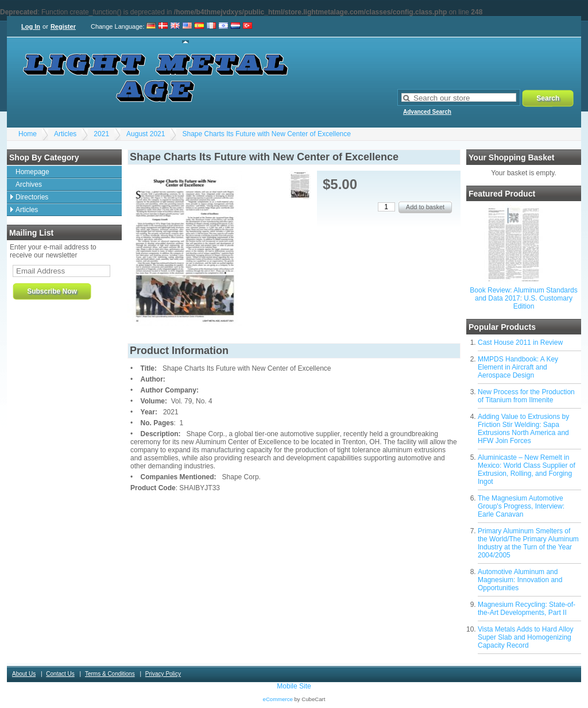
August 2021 (146, 134)
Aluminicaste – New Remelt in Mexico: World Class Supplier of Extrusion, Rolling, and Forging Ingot (527, 470)
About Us (24, 674)
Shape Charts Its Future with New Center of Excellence (266, 134)
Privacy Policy (163, 674)
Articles (65, 134)
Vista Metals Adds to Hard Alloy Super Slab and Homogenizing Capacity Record (526, 637)
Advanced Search (427, 112)
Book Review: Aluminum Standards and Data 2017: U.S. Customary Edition (523, 298)
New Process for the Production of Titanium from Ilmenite (526, 396)
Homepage (32, 172)
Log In (31, 26)
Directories (32, 197)
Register (63, 26)
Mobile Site (294, 686)
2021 (101, 134)
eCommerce (278, 699)
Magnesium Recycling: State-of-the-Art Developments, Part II (527, 609)
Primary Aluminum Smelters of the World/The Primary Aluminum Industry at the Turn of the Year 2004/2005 (528, 543)
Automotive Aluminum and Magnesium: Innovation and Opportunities (520, 580)
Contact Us (60, 674)
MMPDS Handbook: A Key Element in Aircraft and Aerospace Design (518, 367)
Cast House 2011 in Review (520, 343)
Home (28, 134)
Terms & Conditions (110, 674)
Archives (29, 184)
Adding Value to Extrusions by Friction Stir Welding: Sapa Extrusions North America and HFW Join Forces (523, 429)
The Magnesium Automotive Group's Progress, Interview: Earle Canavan (521, 506)
